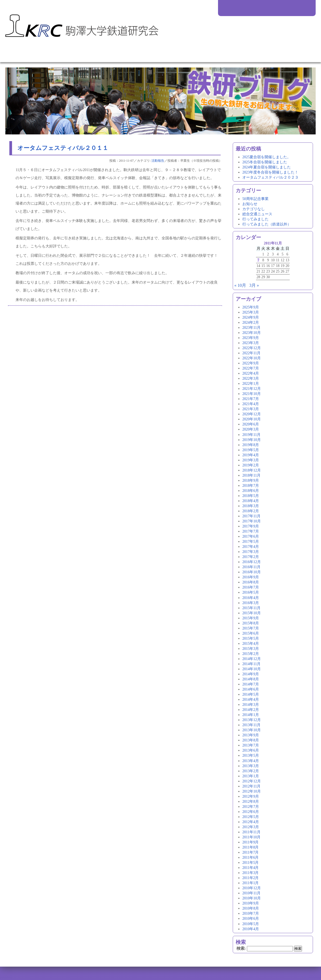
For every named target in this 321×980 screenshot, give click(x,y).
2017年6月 (251, 536)
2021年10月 (252, 394)
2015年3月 (251, 649)
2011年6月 (251, 858)
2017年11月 (251, 516)
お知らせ (250, 204)
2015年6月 (251, 633)
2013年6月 (251, 750)
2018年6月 (251, 491)
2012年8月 (251, 802)
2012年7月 (251, 807)
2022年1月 (251, 384)
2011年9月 (251, 842)
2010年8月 (251, 908)
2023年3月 (251, 343)
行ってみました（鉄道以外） (267, 224)
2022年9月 (251, 363)
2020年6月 (251, 424)
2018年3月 (251, 506)
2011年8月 (251, 847)
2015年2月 (251, 654)
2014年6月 (251, 689)
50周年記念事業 (255, 199)
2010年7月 (251, 913)
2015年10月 (252, 613)
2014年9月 (251, 674)
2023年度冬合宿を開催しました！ (270, 172)
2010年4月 (251, 929)
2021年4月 (251, 404)
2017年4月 (251, 547)
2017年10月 (252, 521)
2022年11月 (251, 353)
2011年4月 (251, 868)
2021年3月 (251, 409)
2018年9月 (251, 480)
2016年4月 (251, 598)
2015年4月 (251, 644)
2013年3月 (251, 766)
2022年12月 (252, 348)
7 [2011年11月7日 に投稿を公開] (258, 260)
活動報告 (158, 161)
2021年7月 (251, 399)
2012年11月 (251, 786)
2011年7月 (251, 852)
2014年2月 (251, 710)
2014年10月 (252, 669)
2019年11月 (251, 435)
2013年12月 (252, 720)
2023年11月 (251, 328)
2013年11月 (251, 725)
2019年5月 (251, 450)
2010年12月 (252, 888)
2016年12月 (252, 562)
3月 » (254, 285)
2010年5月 (251, 924)
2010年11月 (251, 893)
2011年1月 (251, 883)
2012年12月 (252, 781)
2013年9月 (251, 735)
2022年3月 (251, 378)
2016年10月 (252, 572)
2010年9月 (251, 903)
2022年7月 (251, 368)
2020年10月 (252, 419)
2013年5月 (251, 755)
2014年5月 (251, 694)
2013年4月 (251, 761)
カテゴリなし (254, 209)
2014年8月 (251, 679)
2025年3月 (251, 312)
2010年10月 (252, 898)
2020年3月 (251, 429)
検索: (241, 948)
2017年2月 (251, 557)
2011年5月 (251, 863)
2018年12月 (252, 470)
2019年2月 (251, 465)
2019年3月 (251, 460)
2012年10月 (252, 791)
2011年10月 (251, 837)
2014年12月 (252, 659)
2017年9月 (251, 526)
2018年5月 (251, 496)
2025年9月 (251, 307)
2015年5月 (251, 638)
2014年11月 (251, 664)
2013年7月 (251, 745)
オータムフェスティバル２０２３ (270, 177)
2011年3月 (251, 873)
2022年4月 (251, 373)
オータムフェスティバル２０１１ (63, 148)
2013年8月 (251, 740)
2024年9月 (251, 317)
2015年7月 (251, 628)
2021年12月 (252, 389)
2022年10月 (252, 358)
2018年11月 (251, 475)
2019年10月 (252, 440)
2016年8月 (251, 582)
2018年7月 (251, 486)
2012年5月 (251, 817)
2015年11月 (251, 608)
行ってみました (255, 219)
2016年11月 (251, 567)
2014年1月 (251, 715)
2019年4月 (251, 455)
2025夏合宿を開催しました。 (267, 157)
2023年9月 (251, 338)
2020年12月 (252, 414)
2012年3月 (251, 827)
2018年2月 (251, 511)
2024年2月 (251, 323)
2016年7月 (251, 587)
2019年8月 (251, 445)
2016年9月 (251, 577)
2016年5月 (251, 592)
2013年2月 (251, 771)
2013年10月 (252, 730)
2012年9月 (251, 796)
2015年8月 (251, 623)
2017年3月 (251, 552)
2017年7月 (251, 531)
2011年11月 (251, 832)
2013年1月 (251, 776)
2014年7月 (251, 684)
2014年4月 (251, 700)
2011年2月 (251, 878)
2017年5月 (251, 542)
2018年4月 (251, 501)
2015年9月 (251, 618)
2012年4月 (251, 822)
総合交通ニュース (257, 214)
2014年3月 (251, 705)
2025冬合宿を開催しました (265, 162)
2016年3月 (251, 603)
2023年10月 (252, 333)
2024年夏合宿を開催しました (267, 167)
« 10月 (240, 285)
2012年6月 (251, 812)
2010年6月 (251, 919)
